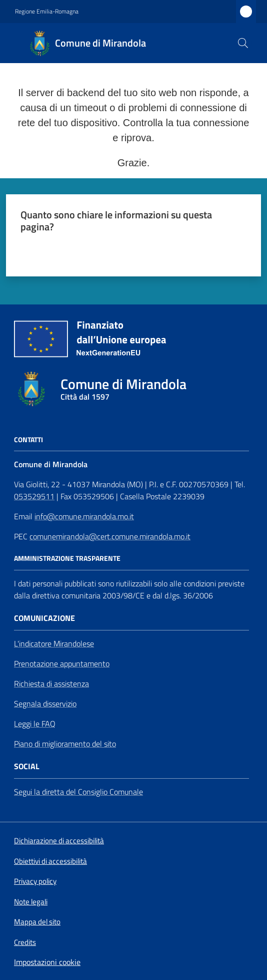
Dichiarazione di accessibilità (59, 841)
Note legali (31, 902)
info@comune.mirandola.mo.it (84, 516)
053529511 (34, 496)
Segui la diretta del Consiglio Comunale (78, 792)
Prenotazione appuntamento (62, 664)
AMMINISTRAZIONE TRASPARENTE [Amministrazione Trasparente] (67, 558)
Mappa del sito (37, 922)
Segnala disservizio (45, 704)
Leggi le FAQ (35, 724)
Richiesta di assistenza (51, 684)
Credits (25, 942)
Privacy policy (35, 881)
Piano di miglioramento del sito (65, 744)
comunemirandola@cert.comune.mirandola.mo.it (110, 536)
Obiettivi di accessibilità (50, 861)
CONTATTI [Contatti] (28, 440)
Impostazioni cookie (47, 962)
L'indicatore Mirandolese (54, 643)
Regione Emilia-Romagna (47, 12)
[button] (243, 43)
